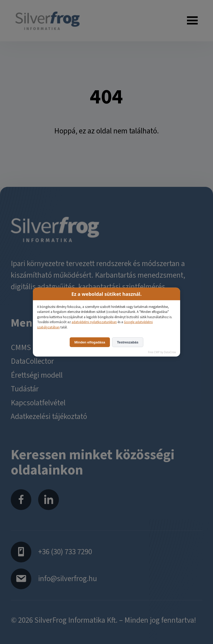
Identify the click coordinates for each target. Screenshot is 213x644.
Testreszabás (128, 342)
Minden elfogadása (90, 342)
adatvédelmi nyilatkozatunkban (94, 322)
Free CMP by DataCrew (162, 352)
